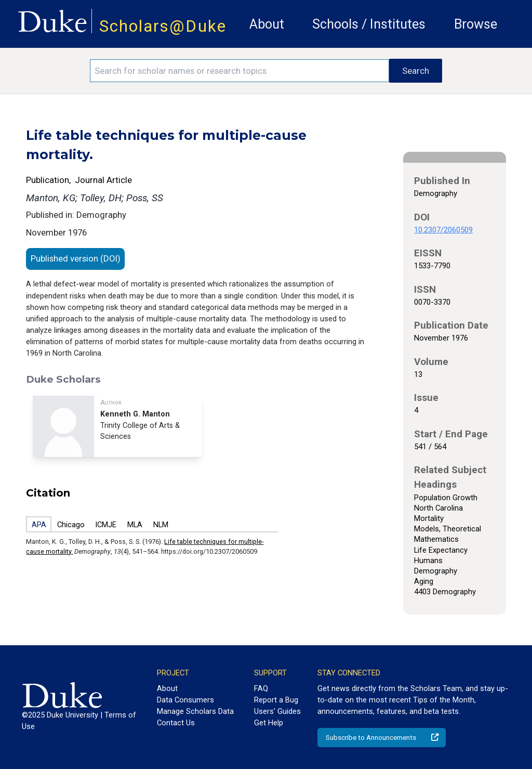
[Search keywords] (240, 71)
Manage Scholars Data (195, 711)
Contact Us (176, 723)
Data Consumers (185, 700)
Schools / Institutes (369, 24)
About (267, 24)
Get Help (269, 723)
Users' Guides (277, 711)
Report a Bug (276, 700)
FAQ (261, 688)
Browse (476, 24)
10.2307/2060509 (443, 230)
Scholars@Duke (163, 26)
